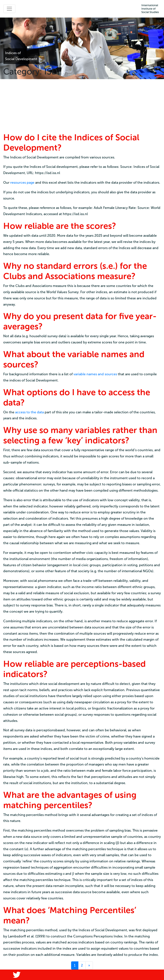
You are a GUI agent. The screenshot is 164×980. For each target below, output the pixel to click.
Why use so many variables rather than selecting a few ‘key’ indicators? (80, 435)
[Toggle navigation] (9, 9)
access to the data (29, 412)
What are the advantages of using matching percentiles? (70, 800)
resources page (22, 183)
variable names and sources (95, 374)
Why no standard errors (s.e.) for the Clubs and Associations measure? (75, 271)
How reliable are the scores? (60, 226)
